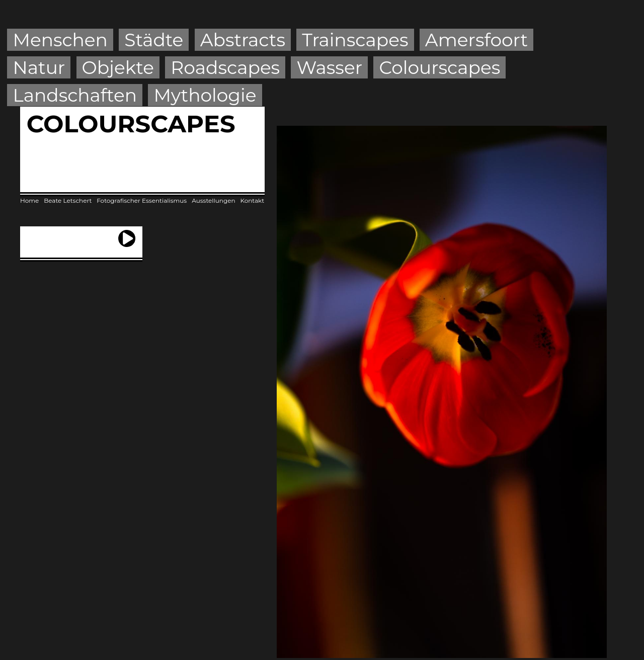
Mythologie (205, 95)
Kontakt (252, 200)
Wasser (330, 67)
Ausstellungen (213, 200)
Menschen (60, 40)
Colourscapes (439, 67)
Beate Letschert (68, 200)
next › (127, 234)
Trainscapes (355, 40)
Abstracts (243, 40)
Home (29, 200)
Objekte (118, 67)
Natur (39, 67)
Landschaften (75, 95)
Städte (154, 40)
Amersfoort (476, 40)
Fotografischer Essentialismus (142, 200)
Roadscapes (225, 67)
